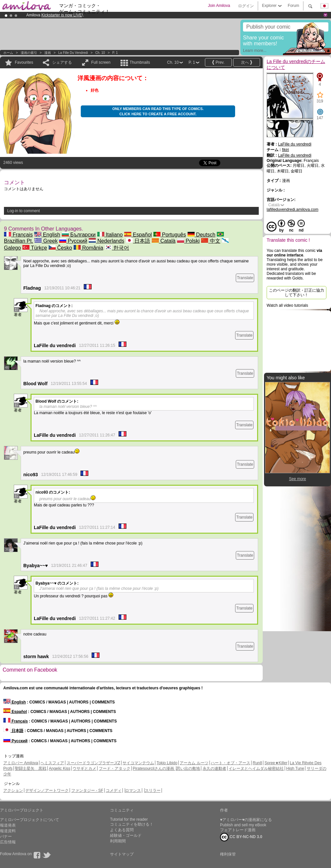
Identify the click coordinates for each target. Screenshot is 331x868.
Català (164, 241)
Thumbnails (140, 62)
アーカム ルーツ (194, 763)
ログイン (246, 6)
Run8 (257, 763)
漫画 (48, 53)
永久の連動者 (214, 768)
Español (138, 235)
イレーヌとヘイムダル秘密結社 (256, 768)
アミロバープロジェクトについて (30, 820)
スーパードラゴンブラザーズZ (93, 763)
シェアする (62, 62)
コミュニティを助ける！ (132, 824)
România (88, 248)
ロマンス (133, 790)
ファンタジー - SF (87, 790)
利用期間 (118, 841)
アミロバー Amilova (21, 763)
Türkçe (35, 248)
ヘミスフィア (52, 763)
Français (18, 235)
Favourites (24, 62)
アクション (13, 790)
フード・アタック (115, 768)
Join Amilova (219, 6)
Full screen (101, 62)
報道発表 (8, 825)
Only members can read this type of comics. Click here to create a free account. (158, 111)
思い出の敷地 (188, 768)
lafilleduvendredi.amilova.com (292, 210)
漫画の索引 (29, 53)
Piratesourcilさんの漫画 (154, 768)
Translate (245, 278)
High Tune (295, 768)
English (47, 235)
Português (170, 235)
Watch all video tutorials (287, 305)
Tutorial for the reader (129, 819)
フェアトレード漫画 (238, 830)
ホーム (8, 53)
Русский (73, 241)
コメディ (114, 790)
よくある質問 (122, 830)
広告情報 (8, 842)
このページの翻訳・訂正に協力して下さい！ (297, 293)
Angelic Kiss (60, 768)
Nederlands (106, 241)
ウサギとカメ (84, 768)
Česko (60, 248)
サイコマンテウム (138, 763)
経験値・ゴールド (126, 835)
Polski (188, 241)
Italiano (110, 235)
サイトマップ (122, 854)
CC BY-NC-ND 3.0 (241, 837)
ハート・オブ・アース (231, 763)
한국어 (117, 248)
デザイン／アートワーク (47, 790)
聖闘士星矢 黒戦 (31, 768)
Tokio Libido (167, 763)
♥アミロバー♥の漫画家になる (246, 820)
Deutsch (201, 235)
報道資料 (8, 831)
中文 (210, 241)
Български (79, 235)
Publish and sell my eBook (243, 825)
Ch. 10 (100, 53)
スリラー (153, 790)
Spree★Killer (276, 763)
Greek (46, 241)
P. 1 (115, 53)
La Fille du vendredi (73, 53)
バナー (6, 836)
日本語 (138, 241)
